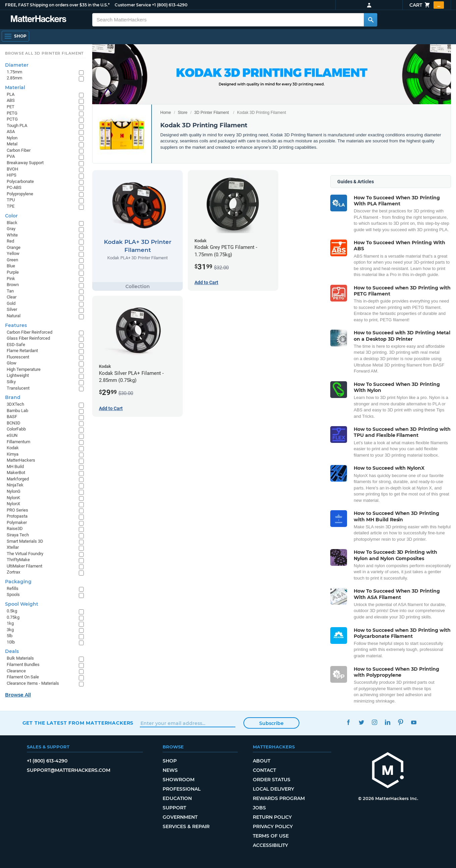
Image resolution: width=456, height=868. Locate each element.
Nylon (12, 138)
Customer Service (133, 5)
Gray (11, 229)
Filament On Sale (23, 677)
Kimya (13, 454)
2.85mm (14, 78)
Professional (182, 789)
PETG (12, 113)
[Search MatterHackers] (370, 20)
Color (11, 216)
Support (174, 808)
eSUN (12, 435)
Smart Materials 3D (25, 541)
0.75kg (13, 617)
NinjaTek (15, 485)
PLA (11, 94)
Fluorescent (18, 357)
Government (180, 817)
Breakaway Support (25, 163)
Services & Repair (186, 826)
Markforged (18, 479)
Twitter (362, 722)
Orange (14, 247)
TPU (11, 200)
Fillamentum (18, 442)
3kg (10, 630)
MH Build (15, 466)
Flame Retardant (22, 351)
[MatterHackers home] (388, 771)
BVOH (12, 169)
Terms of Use (271, 836)
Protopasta (17, 516)
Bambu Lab (17, 411)
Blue (11, 266)
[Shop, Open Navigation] (15, 36)
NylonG (14, 491)
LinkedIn (388, 722)
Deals (12, 651)
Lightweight (18, 375)
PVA (11, 156)
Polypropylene (20, 194)
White (12, 235)
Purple (13, 272)
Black (12, 223)
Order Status (272, 780)
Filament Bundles (23, 664)
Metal (12, 144)
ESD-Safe (16, 345)
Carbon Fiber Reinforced (30, 332)
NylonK (13, 498)
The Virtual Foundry (25, 554)
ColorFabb (16, 429)
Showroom (179, 780)
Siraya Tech (18, 535)
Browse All (18, 695)
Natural (14, 316)
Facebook (349, 722)
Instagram (375, 722)
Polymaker (17, 522)
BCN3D (14, 423)
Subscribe (271, 723)
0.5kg (12, 611)
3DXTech (15, 404)
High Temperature (24, 369)
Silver (12, 309)
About (262, 761)
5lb (10, 636)
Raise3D (15, 528)
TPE (11, 206)
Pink (11, 279)
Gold (11, 303)
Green (12, 260)
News (170, 770)
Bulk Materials (20, 658)
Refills (13, 588)
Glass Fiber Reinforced (28, 338)
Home (166, 113)
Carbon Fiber (19, 150)
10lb (11, 642)
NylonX (13, 504)
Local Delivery (273, 789)
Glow (12, 363)
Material (15, 87)
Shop (170, 761)
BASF (12, 417)
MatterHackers (21, 460)
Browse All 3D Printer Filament (44, 53)
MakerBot (16, 473)
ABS (11, 100)
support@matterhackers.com (69, 770)
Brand (13, 397)
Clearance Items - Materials (33, 683)
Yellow (13, 253)
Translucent (18, 388)
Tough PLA (17, 125)
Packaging (18, 582)
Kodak (13, 448)
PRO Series (17, 510)
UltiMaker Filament (24, 566)
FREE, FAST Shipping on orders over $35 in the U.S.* (57, 5)
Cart (427, 5)
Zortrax (13, 572)
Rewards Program (279, 798)
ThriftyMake (18, 560)
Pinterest (401, 722)
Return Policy (272, 817)
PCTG (12, 119)
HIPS (12, 175)
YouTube (414, 722)
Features (16, 325)
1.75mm (14, 72)
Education (177, 798)
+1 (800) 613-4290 (170, 5)
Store (183, 113)
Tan (10, 291)
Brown (13, 285)
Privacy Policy (273, 826)
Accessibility (270, 845)
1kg (10, 623)
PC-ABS (14, 187)
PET (11, 107)
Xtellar (13, 547)
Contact (264, 770)
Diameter (17, 65)
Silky (11, 382)
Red (10, 241)
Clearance (16, 671)
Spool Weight (22, 604)
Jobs (259, 808)
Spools (13, 594)
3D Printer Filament (211, 113)
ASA (11, 131)
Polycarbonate (20, 181)
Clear (12, 297)
